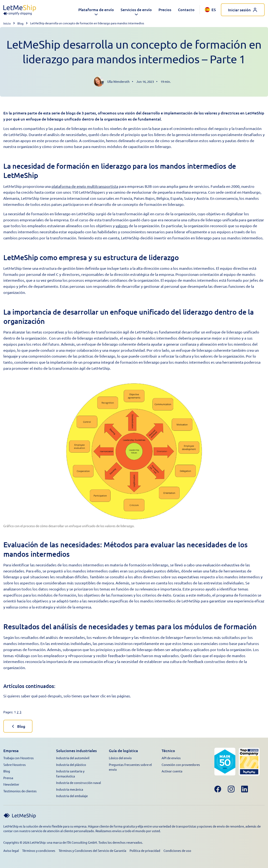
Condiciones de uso (177, 850)
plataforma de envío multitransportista (85, 186)
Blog (20, 23)
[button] (96, 10)
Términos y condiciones (39, 850)
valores (122, 226)
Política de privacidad (145, 850)
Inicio (7, 23)
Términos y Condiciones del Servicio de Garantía (92, 850)
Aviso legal (11, 850)
